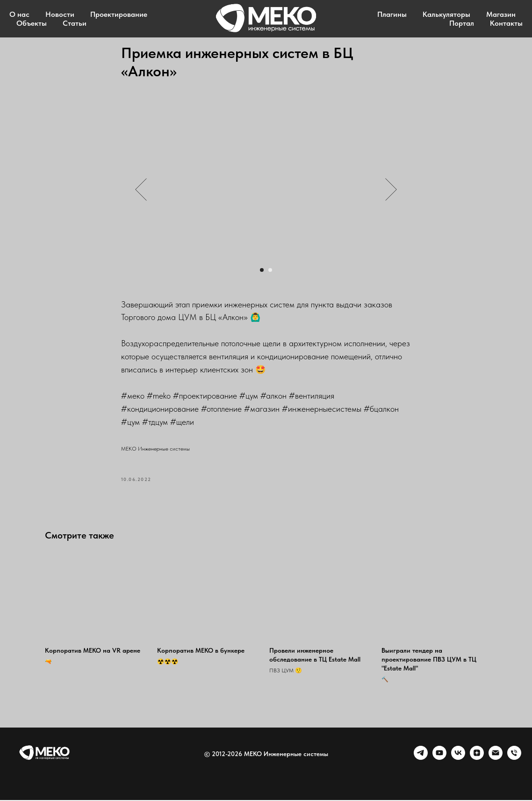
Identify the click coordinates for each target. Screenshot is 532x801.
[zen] (477, 758)
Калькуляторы (446, 14)
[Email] (496, 758)
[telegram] (421, 758)
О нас (19, 14)
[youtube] (439, 758)
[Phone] (514, 758)
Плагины (392, 14)
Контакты (506, 23)
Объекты (32, 23)
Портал (462, 23)
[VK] (458, 758)
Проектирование (119, 14)
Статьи (75, 23)
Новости (60, 14)
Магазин (501, 14)
